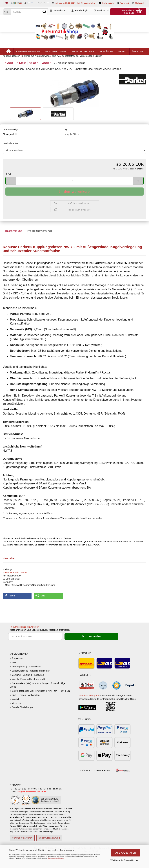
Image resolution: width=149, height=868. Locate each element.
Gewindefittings (56, 60)
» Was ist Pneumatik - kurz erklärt (28, 694)
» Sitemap (15, 719)
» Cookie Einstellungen (22, 722)
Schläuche (106, 60)
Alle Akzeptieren (126, 853)
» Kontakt (15, 715)
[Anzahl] (74, 196)
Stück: (9, 189)
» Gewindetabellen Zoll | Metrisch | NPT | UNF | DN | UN (40, 706)
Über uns (138, 60)
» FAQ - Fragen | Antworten (25, 710)
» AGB (13, 678)
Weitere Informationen (125, 860)
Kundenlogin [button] (80, 19)
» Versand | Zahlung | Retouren (27, 690)
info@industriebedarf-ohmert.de (31, 807)
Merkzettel (101, 19)
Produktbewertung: (40, 246)
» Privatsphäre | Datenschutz (25, 682)
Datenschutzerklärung (56, 858)
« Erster (9, 78)
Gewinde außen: (11, 159)
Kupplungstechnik (83, 60)
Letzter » (46, 78)
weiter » (34, 78)
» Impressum (17, 674)
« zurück (21, 78)
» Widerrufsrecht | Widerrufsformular (30, 686)
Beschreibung (14, 246)
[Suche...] (7, 12)
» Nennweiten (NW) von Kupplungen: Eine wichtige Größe (37, 700)
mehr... (123, 60)
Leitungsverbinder (28, 60)
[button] (58, 19)
